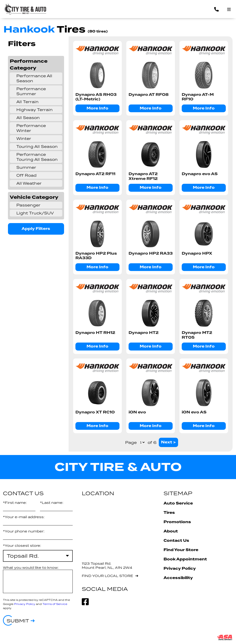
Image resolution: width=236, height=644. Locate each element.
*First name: (15, 503)
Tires (169, 513)
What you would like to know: (31, 568)
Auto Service (178, 503)
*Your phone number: (24, 531)
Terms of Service (55, 604)
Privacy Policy (25, 604)
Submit (18, 621)
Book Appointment (185, 559)
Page (131, 443)
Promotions (177, 522)
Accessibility (178, 578)
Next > (168, 442)
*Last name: (52, 503)
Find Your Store (181, 550)
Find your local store (107, 576)
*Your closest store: (22, 546)
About (171, 531)
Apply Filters (36, 229)
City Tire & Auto (118, 467)
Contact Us (176, 541)
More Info (97, 108)
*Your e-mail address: (24, 517)
